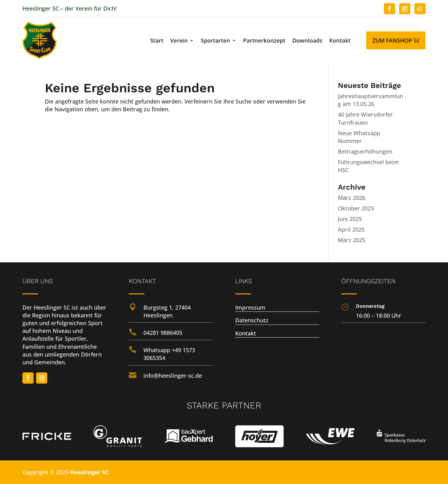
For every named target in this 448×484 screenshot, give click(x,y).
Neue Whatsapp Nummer (359, 137)
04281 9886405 (163, 333)
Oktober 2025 (356, 208)
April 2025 (351, 229)
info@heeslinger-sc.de (173, 376)
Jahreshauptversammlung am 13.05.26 (371, 100)
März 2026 (352, 198)
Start (157, 41)
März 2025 (352, 240)
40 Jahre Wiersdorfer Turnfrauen (365, 118)
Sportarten (215, 41)
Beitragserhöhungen (365, 151)
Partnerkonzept (264, 41)
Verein (179, 41)
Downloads (307, 41)
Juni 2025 (350, 219)
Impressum (250, 307)
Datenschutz (252, 320)
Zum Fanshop (392, 40)
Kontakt (340, 41)
